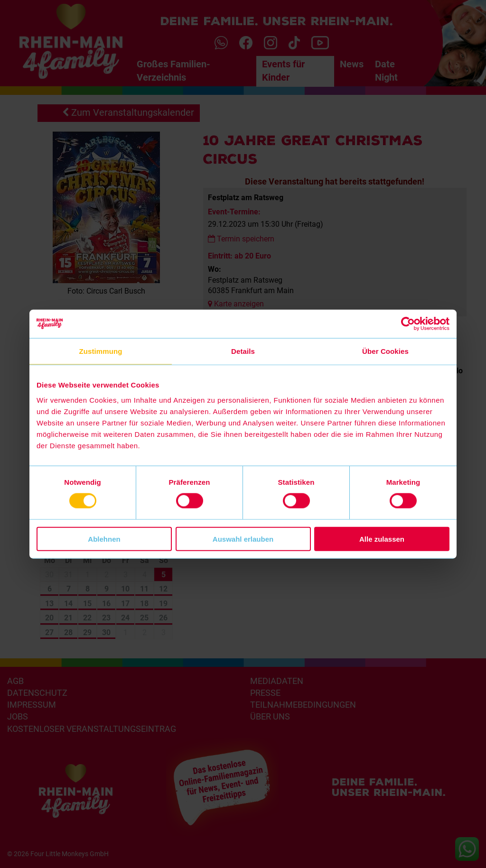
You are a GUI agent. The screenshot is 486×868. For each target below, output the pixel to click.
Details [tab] (243, 351)
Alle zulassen (382, 539)
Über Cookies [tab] (385, 351)
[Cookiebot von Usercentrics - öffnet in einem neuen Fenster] (408, 324)
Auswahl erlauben (243, 539)
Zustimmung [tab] (101, 351)
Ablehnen (104, 539)
